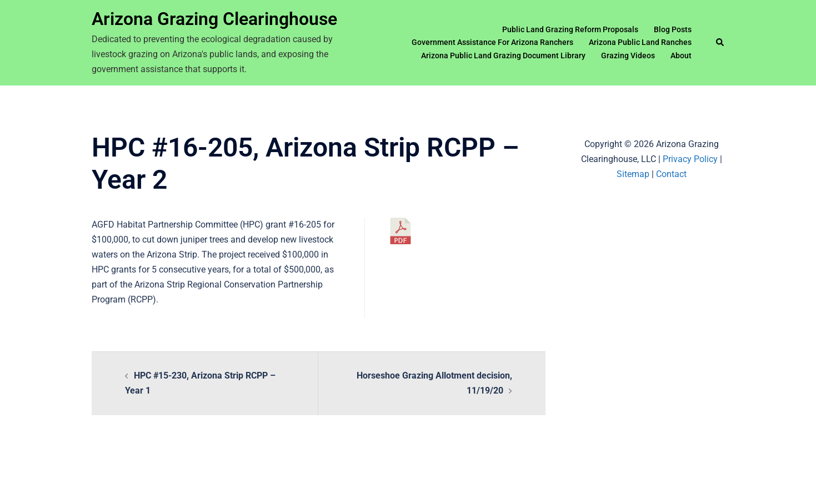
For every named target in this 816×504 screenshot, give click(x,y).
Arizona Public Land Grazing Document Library (503, 56)
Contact (671, 174)
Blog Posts (673, 29)
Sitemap (633, 174)
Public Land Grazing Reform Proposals (570, 29)
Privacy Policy (690, 159)
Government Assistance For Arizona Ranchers (492, 42)
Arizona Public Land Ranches (640, 42)
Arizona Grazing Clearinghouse (214, 19)
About (681, 56)
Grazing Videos (628, 56)
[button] (720, 43)
